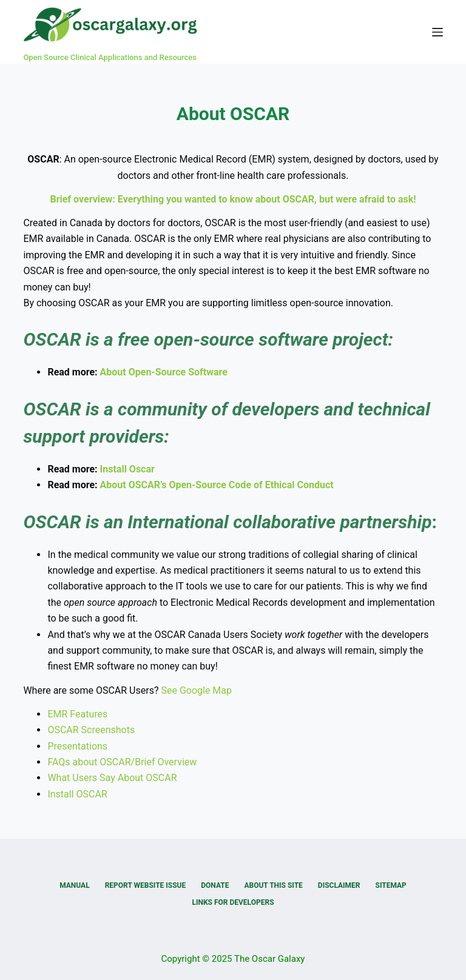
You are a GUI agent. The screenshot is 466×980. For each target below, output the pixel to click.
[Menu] (437, 32)
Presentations (77, 746)
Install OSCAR (77, 794)
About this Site (273, 885)
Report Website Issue (146, 885)
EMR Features (77, 714)
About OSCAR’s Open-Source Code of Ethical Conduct (217, 485)
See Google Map (196, 690)
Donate (215, 885)
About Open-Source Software (164, 372)
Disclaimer (339, 885)
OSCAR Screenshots (91, 730)
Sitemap (391, 885)
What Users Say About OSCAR (112, 778)
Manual (74, 885)
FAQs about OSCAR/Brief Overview (122, 762)
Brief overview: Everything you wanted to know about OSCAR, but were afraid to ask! (233, 199)
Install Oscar (127, 469)
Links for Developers (233, 902)
